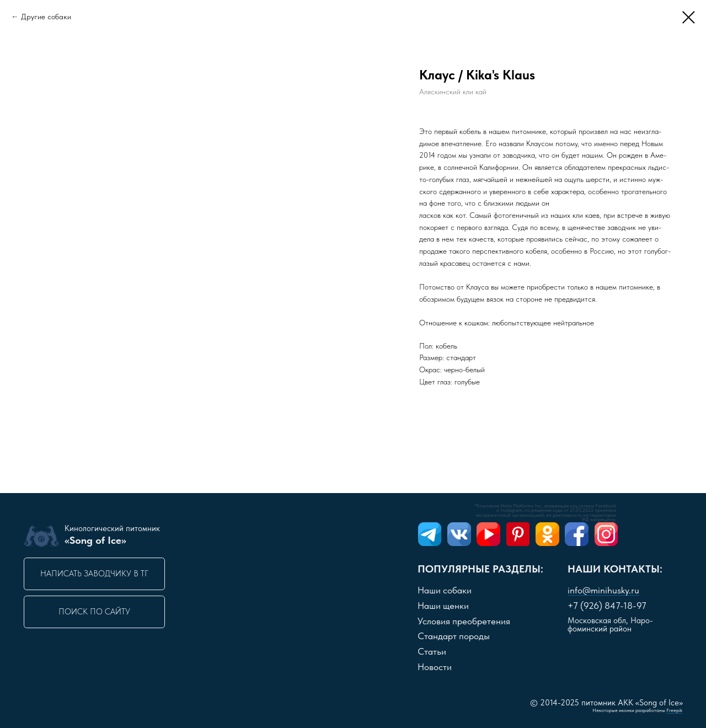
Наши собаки (445, 590)
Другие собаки (46, 17)
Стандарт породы (454, 636)
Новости (435, 667)
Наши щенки (443, 606)
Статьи (432, 651)
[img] (430, 534)
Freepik (674, 710)
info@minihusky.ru (603, 590)
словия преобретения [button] (464, 621)
